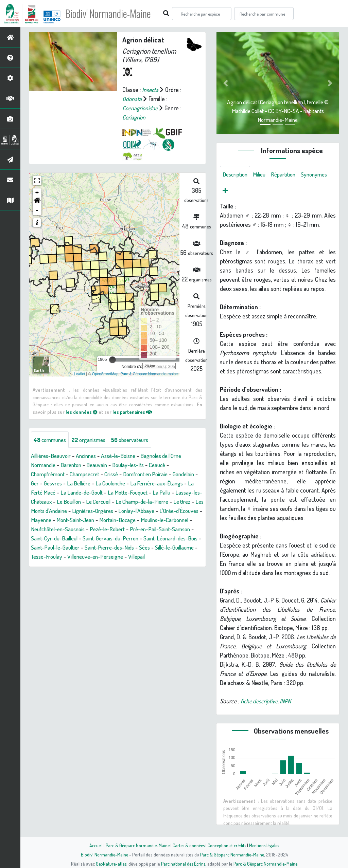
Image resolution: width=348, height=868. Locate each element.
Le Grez (74, 511)
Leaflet (80, 373)
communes (51, 439)
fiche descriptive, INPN (267, 702)
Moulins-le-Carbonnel (101, 529)
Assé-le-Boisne (124, 456)
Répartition (288, 174)
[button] (37, 202)
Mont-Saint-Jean (168, 520)
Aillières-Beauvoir (52, 456)
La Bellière (109, 483)
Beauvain (101, 465)
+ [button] (37, 193)
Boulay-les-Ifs (134, 465)
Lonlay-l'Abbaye (50, 520)
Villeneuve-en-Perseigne (84, 566)
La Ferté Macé (80, 492)
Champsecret (89, 474)
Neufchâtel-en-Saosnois (161, 529)
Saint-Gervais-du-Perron (60, 547)
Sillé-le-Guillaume (150, 556)
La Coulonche (143, 483)
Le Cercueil (156, 501)
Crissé (118, 474)
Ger (63, 483)
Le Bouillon (124, 501)
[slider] (112, 360)
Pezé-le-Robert (50, 538)
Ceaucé (165, 465)
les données (82, 412)
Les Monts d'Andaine (113, 511)
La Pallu (40, 501)
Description (236, 174)
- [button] (37, 210)
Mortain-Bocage (50, 529)
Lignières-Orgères (164, 511)
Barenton (73, 465)
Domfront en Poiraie (155, 474)
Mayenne (132, 520)
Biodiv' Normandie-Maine (112, 14)
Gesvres (82, 483)
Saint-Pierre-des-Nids (81, 556)
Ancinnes (90, 456)
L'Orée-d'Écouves (95, 520)
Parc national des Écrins (183, 864)
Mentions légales (266, 845)
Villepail (128, 566)
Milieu (262, 174)
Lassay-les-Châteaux (80, 501)
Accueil (93, 845)
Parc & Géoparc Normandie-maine (149, 373)
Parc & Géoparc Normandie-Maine (135, 845)
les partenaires (133, 412)
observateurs (136, 439)
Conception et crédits (228, 845)
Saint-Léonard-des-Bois (124, 547)
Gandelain (42, 483)
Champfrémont (49, 474)
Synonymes (237, 190)
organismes (93, 439)
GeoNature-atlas (110, 864)
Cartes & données (188, 845)
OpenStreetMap (105, 373)
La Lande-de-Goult (124, 492)
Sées (118, 556)
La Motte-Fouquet (173, 492)
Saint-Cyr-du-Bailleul (167, 538)
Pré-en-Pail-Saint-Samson (106, 538)
